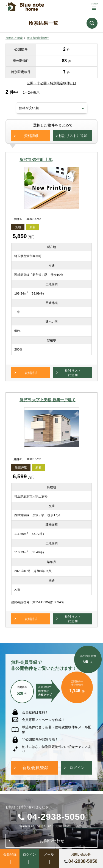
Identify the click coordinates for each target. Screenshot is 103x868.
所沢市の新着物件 (38, 38)
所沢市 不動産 (14, 38)
